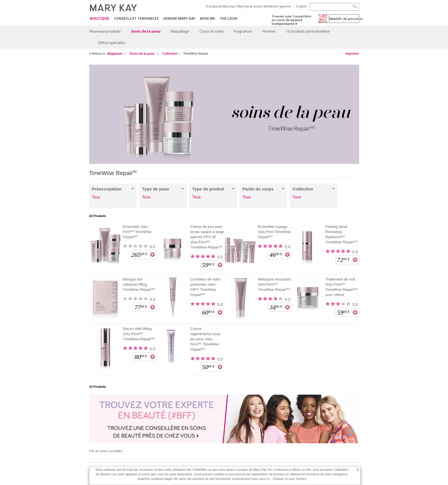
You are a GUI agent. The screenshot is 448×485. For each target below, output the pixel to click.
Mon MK (208, 18)
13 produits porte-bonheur (308, 31)
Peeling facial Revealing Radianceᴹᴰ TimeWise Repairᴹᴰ (341, 234)
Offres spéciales (112, 43)
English (301, 6)
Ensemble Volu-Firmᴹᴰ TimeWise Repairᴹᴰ (137, 232)
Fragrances (243, 31)
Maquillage (180, 31)
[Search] (334, 7)
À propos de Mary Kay (220, 6)
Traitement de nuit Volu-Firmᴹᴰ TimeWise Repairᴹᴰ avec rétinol (341, 287)
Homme (269, 31)
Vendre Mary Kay (179, 18)
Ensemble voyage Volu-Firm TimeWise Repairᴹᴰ (274, 232)
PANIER (344, 19)
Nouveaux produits (105, 31)
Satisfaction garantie (277, 6)
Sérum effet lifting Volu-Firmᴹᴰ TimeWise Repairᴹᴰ (139, 334)
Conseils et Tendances (136, 18)
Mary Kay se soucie (249, 6)
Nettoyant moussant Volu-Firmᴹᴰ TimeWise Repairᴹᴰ (274, 284)
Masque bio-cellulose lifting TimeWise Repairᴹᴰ (139, 284)
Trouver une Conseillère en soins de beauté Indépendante (291, 20)
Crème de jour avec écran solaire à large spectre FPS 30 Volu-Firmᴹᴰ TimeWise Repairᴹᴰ (207, 237)
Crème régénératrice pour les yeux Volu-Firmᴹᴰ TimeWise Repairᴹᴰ (205, 339)
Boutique (100, 19)
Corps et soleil (211, 31)
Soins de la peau (146, 31)
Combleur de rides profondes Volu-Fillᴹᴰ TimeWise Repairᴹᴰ (205, 287)
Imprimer (352, 53)
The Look (229, 18)
